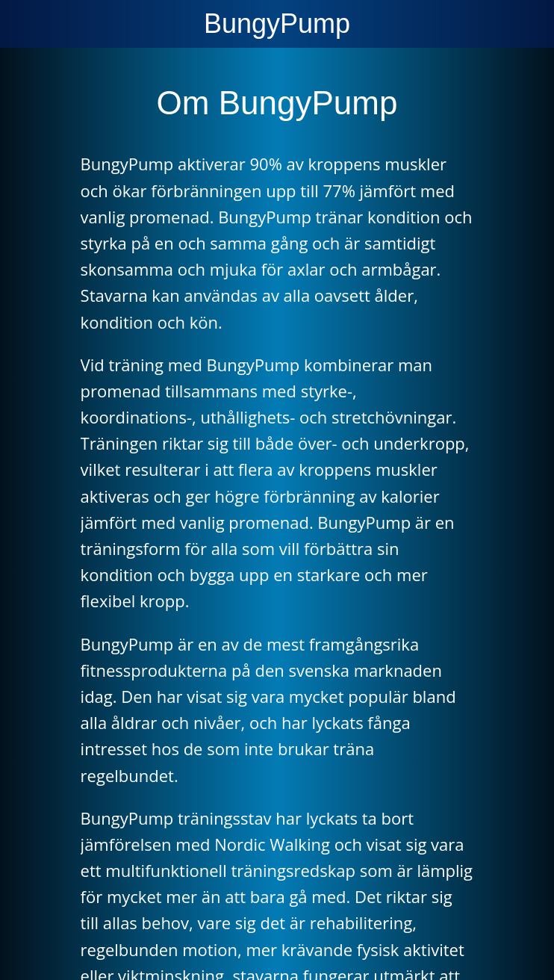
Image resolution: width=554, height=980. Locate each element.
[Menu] (24, 24)
